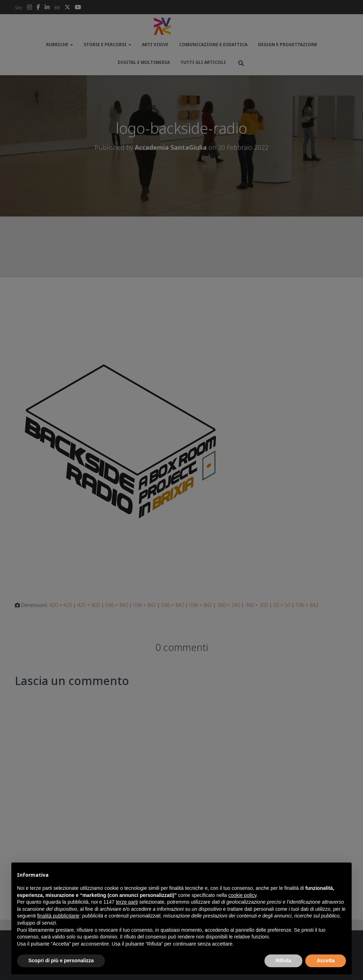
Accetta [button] (326, 960)
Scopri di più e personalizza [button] (61, 960)
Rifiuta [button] (284, 960)
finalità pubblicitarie (58, 916)
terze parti (127, 902)
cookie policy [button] (242, 895)
